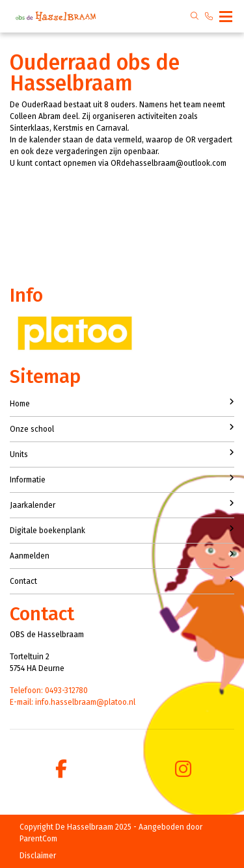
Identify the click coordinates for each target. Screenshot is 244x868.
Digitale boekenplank (122, 530)
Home (122, 403)
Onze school (122, 428)
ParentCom (38, 839)
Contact (122, 581)
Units (122, 454)
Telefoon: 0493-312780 (49, 690)
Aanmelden (122, 555)
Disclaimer (38, 856)
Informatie (122, 479)
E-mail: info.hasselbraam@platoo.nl (73, 702)
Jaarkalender (122, 505)
